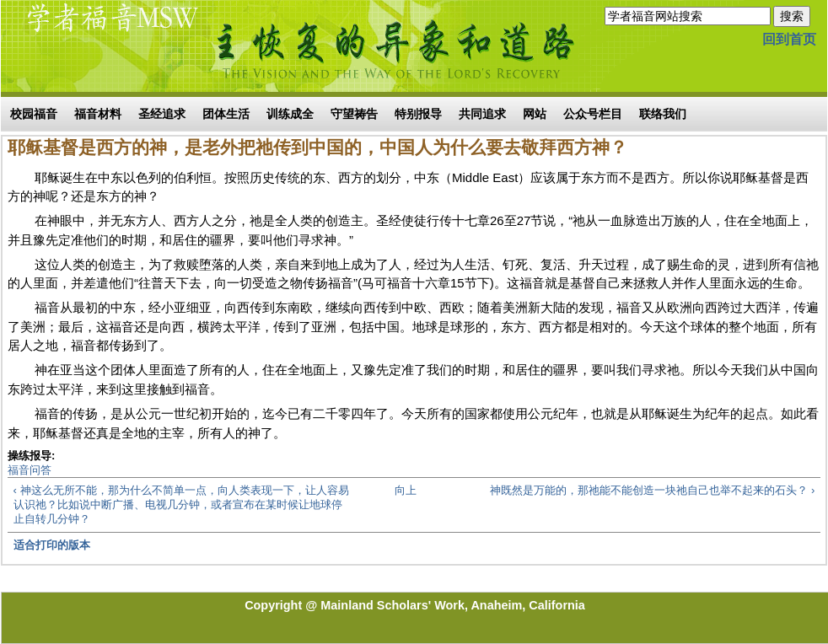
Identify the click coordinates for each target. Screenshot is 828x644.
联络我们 (663, 114)
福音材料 (98, 114)
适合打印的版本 (52, 545)
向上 (406, 490)
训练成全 (290, 114)
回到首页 (789, 39)
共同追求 (482, 114)
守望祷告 (354, 114)
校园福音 (34, 114)
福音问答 (30, 470)
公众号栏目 (593, 114)
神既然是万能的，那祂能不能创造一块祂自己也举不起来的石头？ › (652, 490)
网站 (535, 114)
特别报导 (418, 114)
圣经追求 (162, 114)
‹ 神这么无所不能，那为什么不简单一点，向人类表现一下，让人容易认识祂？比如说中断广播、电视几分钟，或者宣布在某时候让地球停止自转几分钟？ (181, 504)
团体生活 (226, 114)
